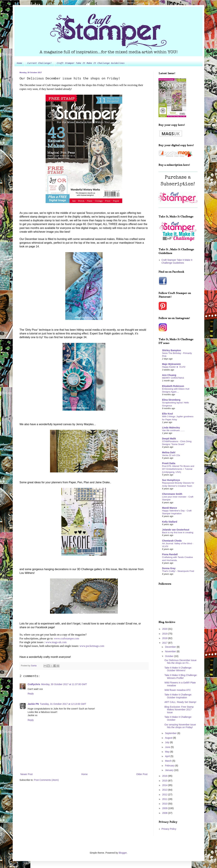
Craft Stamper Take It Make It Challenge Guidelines (91, 63)
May (167, 752)
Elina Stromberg (171, 400)
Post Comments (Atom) (46, 780)
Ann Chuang (169, 375)
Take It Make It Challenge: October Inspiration (178, 696)
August (169, 738)
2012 (165, 795)
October (170, 656)
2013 (165, 790)
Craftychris (34, 684)
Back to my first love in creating (178, 532)
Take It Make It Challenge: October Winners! (178, 669)
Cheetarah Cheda (172, 541)
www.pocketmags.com (92, 646)
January (170, 770)
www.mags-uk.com (56, 642)
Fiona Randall (170, 554)
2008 (165, 813)
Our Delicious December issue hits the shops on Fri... (180, 662)
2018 (165, 638)
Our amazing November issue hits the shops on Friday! (180, 726)
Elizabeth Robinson (173, 386)
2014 (165, 785)
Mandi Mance (170, 508)
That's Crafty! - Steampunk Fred (178, 571)
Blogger (123, 853)
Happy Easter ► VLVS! (174, 367)
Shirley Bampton (171, 350)
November (171, 651)
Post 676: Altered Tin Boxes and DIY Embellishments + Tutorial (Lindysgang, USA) (178, 469)
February (170, 766)
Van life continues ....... (173, 430)
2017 (165, 643)
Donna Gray (169, 568)
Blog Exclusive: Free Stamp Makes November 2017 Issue (179, 710)
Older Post (142, 774)
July (167, 742)
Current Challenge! (40, 63)
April (168, 756)
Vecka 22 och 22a (171, 455)
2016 (165, 776)
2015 (165, 781)
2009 (165, 808)
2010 (165, 804)
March (169, 761)
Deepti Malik (169, 439)
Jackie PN (33, 704)
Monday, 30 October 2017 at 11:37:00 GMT (64, 684)
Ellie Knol (167, 414)
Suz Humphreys (171, 480)
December (171, 647)
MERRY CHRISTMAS (173, 378)
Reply (31, 694)
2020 (165, 629)
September (171, 733)
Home (19, 63)
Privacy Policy (169, 829)
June (168, 747)
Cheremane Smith (172, 494)
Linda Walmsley (171, 428)
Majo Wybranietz (171, 364)
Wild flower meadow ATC (178, 690)
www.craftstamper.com (67, 638)
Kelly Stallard (170, 522)
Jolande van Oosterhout (176, 530)
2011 (165, 799)
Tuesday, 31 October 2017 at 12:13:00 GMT (63, 704)
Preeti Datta (169, 463)
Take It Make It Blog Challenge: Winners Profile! (181, 677)
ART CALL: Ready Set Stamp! (180, 702)
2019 (165, 634)
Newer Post (26, 774)
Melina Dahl (169, 452)
